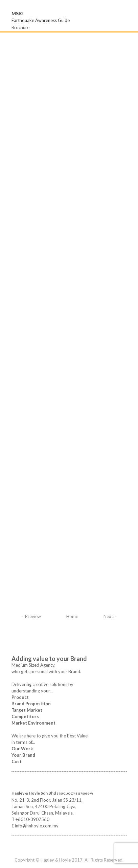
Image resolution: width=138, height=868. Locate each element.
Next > (110, 616)
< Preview (31, 616)
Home (72, 616)
